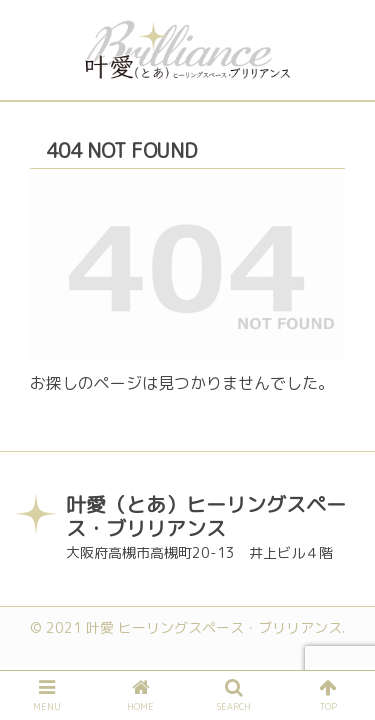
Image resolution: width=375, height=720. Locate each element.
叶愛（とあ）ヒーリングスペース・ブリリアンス (206, 516)
